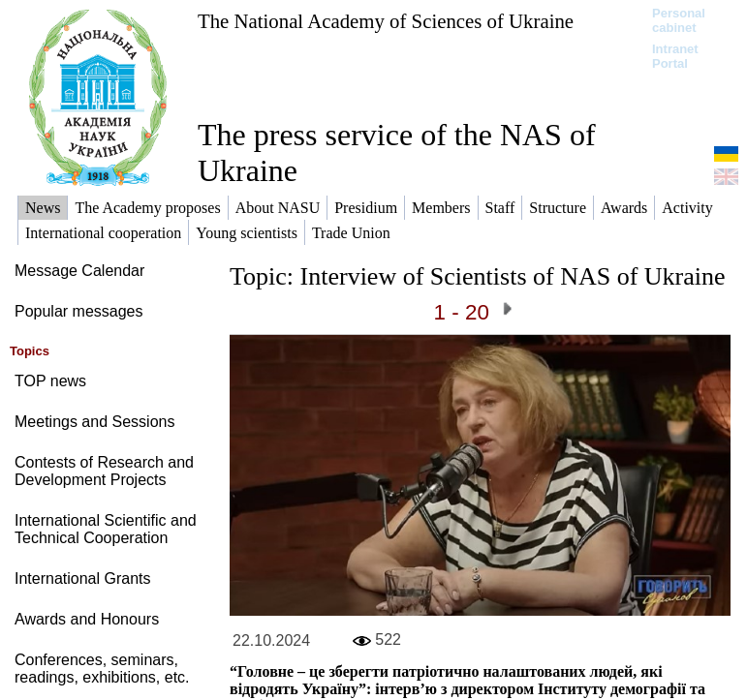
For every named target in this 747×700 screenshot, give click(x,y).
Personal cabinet (679, 20)
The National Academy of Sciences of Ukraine (386, 21)
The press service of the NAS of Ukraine (397, 152)
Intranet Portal (675, 56)
